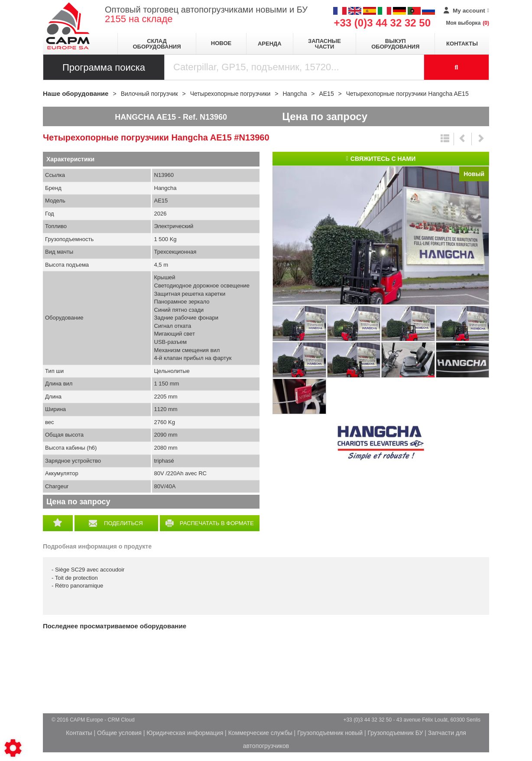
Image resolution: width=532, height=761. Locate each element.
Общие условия (119, 733)
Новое (221, 43)
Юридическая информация (185, 733)
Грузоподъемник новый (330, 733)
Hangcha (381, 443)
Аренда (270, 44)
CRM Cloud (121, 720)
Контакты (462, 44)
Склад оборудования (157, 44)
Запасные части (324, 44)
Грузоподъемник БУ (396, 733)
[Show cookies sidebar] (13, 748)
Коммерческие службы (260, 733)
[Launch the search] (457, 67)
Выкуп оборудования (395, 44)
